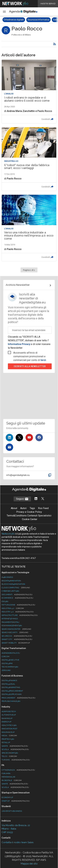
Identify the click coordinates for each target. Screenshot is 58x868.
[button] (4, 12)
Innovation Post (9, 729)
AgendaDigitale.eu (11, 653)
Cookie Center (30, 519)
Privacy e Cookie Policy (29, 512)
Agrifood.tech (9, 711)
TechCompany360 (10, 667)
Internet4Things (10, 619)
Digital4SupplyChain (12, 694)
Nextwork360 (8, 534)
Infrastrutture (20, 615)
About (14, 508)
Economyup (7, 797)
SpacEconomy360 (10, 753)
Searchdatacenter (16, 629)
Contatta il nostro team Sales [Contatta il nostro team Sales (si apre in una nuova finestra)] (17, 842)
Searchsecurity (15, 632)
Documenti (17, 595)
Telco (9, 756)
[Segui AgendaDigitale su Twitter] (43, 499)
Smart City (17, 639)
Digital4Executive (10, 660)
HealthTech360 (9, 725)
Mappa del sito (29, 864)
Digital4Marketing (11, 687)
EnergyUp (6, 722)
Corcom (5, 657)
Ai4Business (7, 577)
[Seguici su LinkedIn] (9, 438)
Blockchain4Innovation (13, 584)
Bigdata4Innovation (11, 581)
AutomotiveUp (9, 715)
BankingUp (7, 718)
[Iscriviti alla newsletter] (9, 447)
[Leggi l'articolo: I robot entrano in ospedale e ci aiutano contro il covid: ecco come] (29, 91)
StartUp (16, 801)
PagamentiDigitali (10, 622)
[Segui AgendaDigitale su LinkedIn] (36, 499)
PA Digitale (12, 780)
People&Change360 (11, 701)
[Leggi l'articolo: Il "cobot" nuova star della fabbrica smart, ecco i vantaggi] (29, 159)
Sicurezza (17, 636)
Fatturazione (18, 605)
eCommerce (17, 598)
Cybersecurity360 (10, 591)
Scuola (15, 749)
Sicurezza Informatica (38, 20)
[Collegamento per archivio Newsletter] (29, 285)
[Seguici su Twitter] (19, 438)
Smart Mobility (16, 643)
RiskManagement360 (12, 626)
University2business (12, 811)
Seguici (22, 499)
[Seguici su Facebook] (39, 438)
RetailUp (6, 742)
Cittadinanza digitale (14, 20)
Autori (23, 508)
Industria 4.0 (13, 608)
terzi (43, 360)
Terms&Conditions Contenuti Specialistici (29, 516)
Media (9, 736)
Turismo (16, 760)
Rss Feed (43, 508)
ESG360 (5, 601)
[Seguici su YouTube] (29, 438)
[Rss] (55, 44)
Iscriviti (30, 366)
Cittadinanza (18, 770)
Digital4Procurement (12, 691)
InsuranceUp (8, 732)
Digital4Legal (8, 684)
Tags (32, 508)
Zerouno (6, 670)
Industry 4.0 (18, 612)
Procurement (18, 698)
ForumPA (6, 773)
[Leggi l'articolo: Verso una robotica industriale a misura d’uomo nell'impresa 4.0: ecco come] (29, 228)
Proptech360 (8, 739)
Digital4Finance (9, 680)
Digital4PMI (7, 663)
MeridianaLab (8, 777)
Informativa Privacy (19, 344)
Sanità (15, 746)
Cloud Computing (16, 588)
